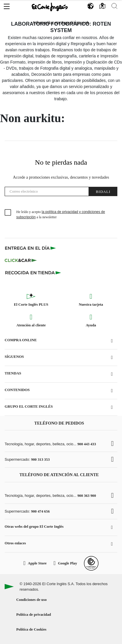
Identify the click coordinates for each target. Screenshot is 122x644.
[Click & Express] (31, 248)
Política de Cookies (31, 629)
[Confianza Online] (91, 563)
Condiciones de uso (32, 600)
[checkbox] (8, 213)
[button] (7, 5)
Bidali (103, 192)
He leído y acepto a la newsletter (61, 214)
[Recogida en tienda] (33, 272)
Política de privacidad (34, 615)
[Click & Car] (21, 260)
